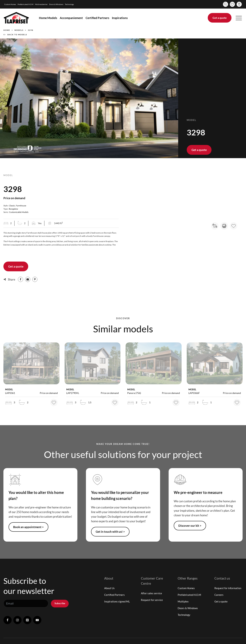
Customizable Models (19, 212)
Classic (12, 206)
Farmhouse (21, 206)
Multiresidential (41, 4)
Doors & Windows (56, 4)
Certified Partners (97, 18)
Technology (69, 4)
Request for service (152, 600)
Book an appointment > (28, 527)
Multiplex (183, 601)
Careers (219, 595)
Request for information (228, 588)
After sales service (151, 593)
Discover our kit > (190, 526)
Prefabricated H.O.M (25, 4)
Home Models (48, 18)
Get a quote (220, 18)
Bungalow (13, 209)
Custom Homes (10, 4)
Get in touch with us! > (110, 532)
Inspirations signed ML (117, 601)
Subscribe (60, 603)
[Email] (28, 279)
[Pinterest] (35, 279)
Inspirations (120, 18)
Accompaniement (71, 18)
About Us (109, 588)
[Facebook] (20, 279)
